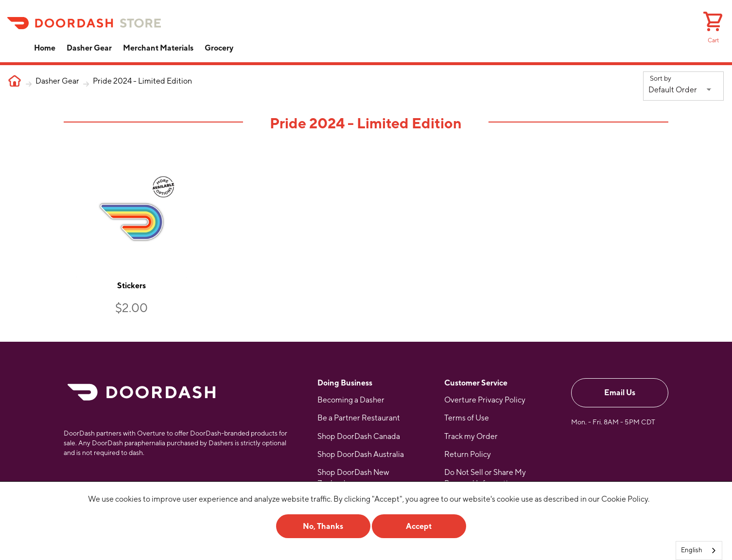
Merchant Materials (158, 48)
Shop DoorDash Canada (359, 433)
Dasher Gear (89, 48)
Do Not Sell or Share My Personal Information (485, 475)
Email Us (620, 390)
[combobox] (699, 551)
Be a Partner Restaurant (359, 415)
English (692, 550)
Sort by (661, 78)
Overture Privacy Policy (485, 397)
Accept (419, 526)
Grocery (219, 48)
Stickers (130, 283)
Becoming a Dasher (351, 397)
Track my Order (471, 433)
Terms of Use (467, 415)
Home (45, 48)
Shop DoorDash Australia (361, 452)
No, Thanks (323, 526)
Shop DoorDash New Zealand (353, 475)
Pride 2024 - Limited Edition (142, 81)
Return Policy (468, 452)
